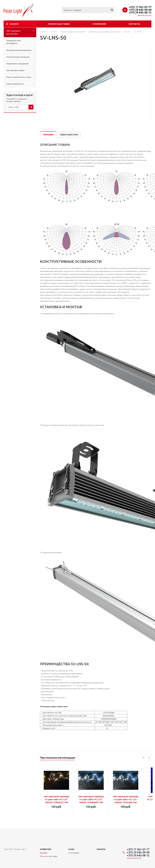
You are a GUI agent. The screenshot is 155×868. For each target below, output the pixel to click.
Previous (144, 758)
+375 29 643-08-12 (140, 12)
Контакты (134, 24)
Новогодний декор (15, 84)
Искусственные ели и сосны (19, 77)
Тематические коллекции (18, 57)
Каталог (14, 24)
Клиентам (46, 849)
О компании (99, 24)
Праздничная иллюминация (19, 50)
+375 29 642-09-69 (140, 10)
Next (149, 758)
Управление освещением (18, 64)
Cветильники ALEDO (15, 70)
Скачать (101, 849)
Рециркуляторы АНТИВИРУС (14, 42)
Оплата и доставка (59, 24)
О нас (71, 849)
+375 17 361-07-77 (140, 7)
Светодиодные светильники (13, 32)
